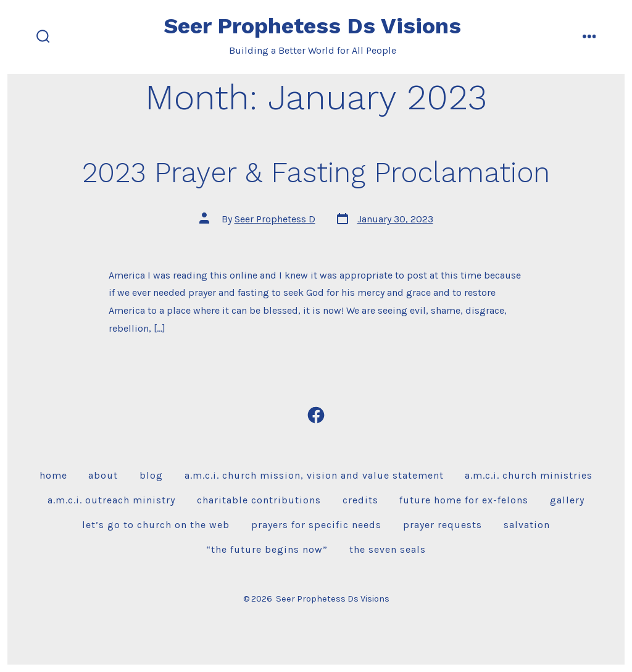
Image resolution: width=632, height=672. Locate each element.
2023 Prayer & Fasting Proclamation (316, 172)
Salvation (527, 525)
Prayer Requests (443, 525)
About (103, 475)
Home (53, 475)
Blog (151, 475)
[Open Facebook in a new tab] (316, 415)
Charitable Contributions (259, 500)
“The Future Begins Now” (267, 549)
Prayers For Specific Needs (316, 525)
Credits (360, 500)
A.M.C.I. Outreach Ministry (111, 500)
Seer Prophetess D (275, 219)
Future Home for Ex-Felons (464, 500)
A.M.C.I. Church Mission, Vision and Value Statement (314, 475)
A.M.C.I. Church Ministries (529, 475)
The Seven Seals (388, 549)
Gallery (567, 500)
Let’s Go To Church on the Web (156, 525)
